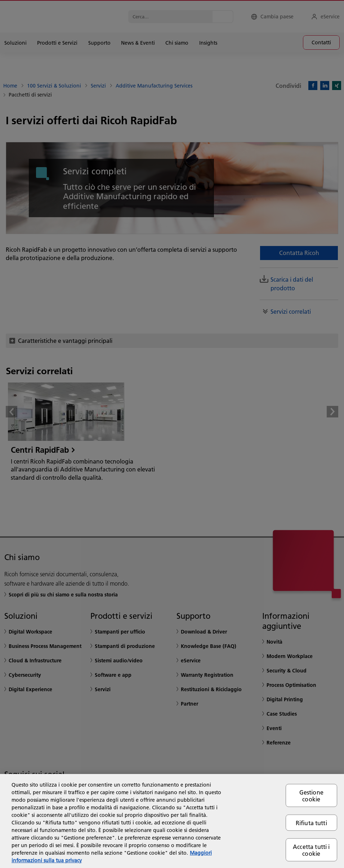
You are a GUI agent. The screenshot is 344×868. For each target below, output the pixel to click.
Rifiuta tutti (311, 822)
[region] (172, 821)
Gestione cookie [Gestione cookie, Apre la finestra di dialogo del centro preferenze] (311, 795)
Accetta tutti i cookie (311, 850)
